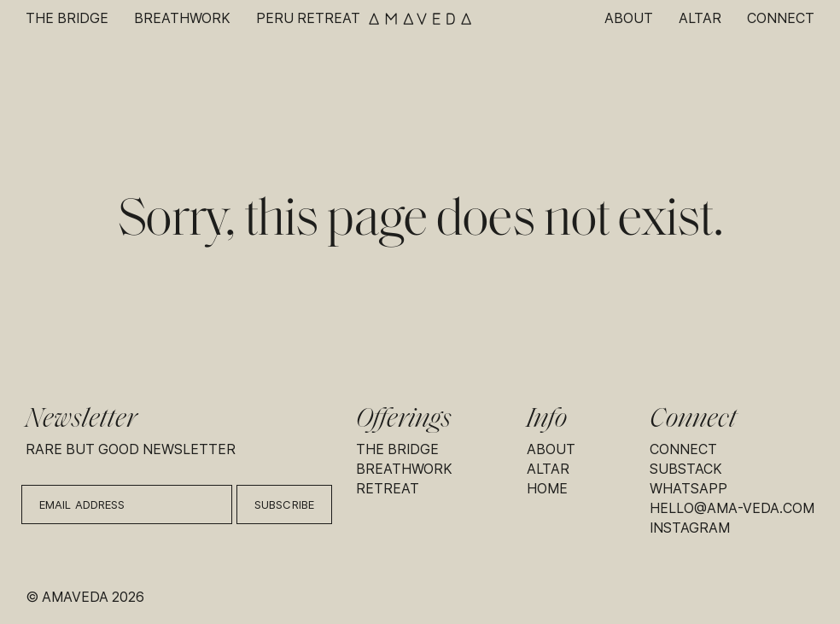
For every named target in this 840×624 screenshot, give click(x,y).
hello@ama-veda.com (732, 508)
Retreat (388, 489)
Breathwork (182, 18)
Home (547, 489)
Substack (686, 469)
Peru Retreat (308, 18)
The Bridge (67, 18)
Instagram (690, 528)
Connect (781, 18)
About (629, 18)
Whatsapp (688, 489)
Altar (700, 18)
